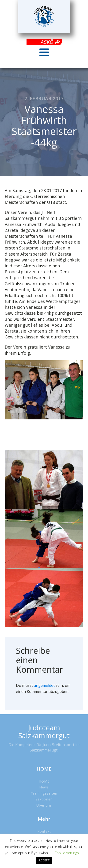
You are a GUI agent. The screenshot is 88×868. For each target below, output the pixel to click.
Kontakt (44, 831)
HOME (44, 781)
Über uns (44, 805)
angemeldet (44, 685)
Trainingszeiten (44, 793)
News (44, 787)
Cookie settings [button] (67, 853)
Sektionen (44, 799)
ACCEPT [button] (44, 860)
